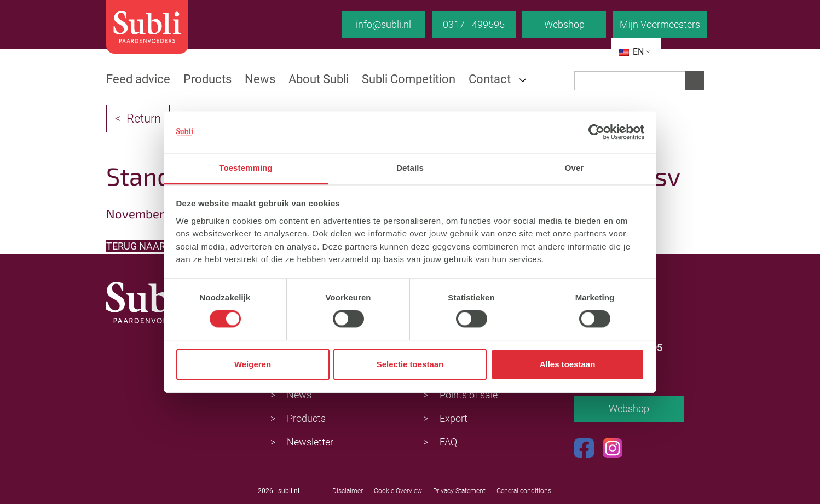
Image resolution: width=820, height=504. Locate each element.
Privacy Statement (459, 491)
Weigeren (253, 364)
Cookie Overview (398, 491)
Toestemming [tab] (246, 168)
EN (631, 52)
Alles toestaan (568, 364)
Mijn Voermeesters (660, 24)
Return (144, 118)
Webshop (564, 24)
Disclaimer (348, 491)
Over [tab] (574, 168)
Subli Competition (409, 79)
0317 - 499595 (474, 24)
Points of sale (469, 395)
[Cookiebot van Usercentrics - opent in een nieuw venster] (596, 132)
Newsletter (310, 442)
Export (454, 418)
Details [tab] (410, 168)
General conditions (524, 491)
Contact (490, 79)
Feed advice (138, 79)
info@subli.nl (383, 24)
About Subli (319, 79)
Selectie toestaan (410, 364)
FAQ (448, 442)
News (260, 79)
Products (207, 79)
